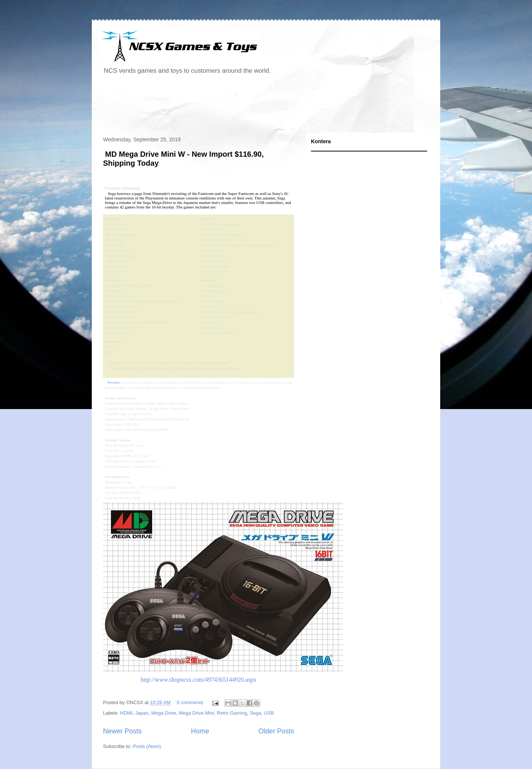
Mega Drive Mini (196, 713)
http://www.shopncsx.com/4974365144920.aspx (199, 680)
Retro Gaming (232, 713)
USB (269, 713)
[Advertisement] (236, 106)
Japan (142, 713)
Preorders (114, 382)
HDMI (126, 713)
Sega (256, 713)
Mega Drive (164, 713)
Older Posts (276, 731)
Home (200, 731)
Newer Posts (122, 731)
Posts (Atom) (147, 746)
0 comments (190, 702)
